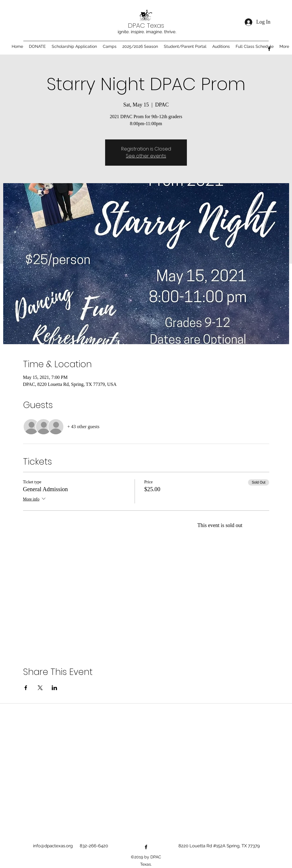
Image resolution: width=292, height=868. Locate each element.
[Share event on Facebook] (26, 688)
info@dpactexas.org (53, 846)
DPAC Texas (146, 26)
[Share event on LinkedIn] (54, 688)
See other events (146, 156)
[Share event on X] (40, 688)
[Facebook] (269, 49)
